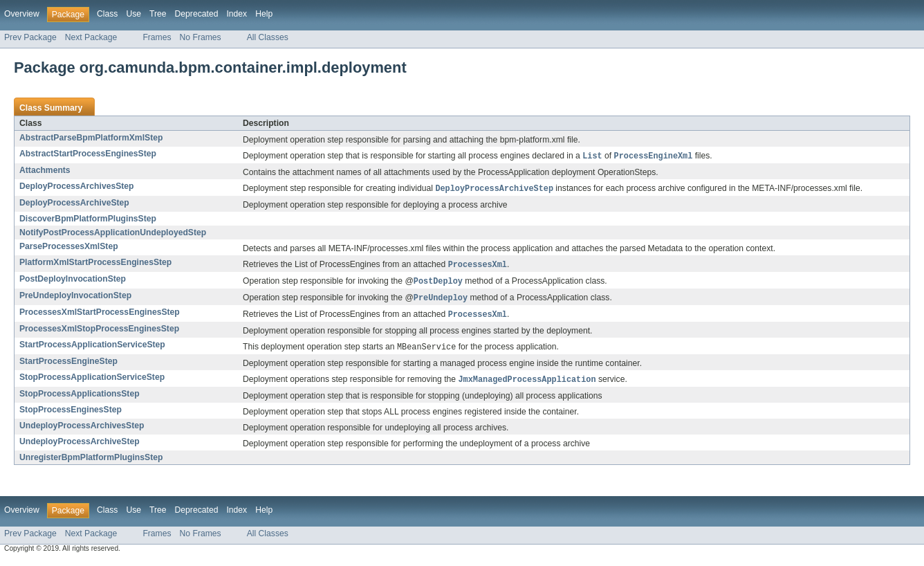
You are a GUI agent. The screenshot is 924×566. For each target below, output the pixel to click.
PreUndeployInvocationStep (75, 298)
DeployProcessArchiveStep (74, 204)
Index (237, 14)
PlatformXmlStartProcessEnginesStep (95, 264)
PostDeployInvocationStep (73, 281)
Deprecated (197, 14)
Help (264, 14)
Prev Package (30, 37)
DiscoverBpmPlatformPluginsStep (88, 220)
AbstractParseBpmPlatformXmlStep (91, 138)
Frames (157, 37)
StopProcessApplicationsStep (80, 399)
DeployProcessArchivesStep (77, 187)
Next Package (91, 37)
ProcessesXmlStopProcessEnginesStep (99, 333)
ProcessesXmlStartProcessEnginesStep (100, 316)
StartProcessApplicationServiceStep (92, 349)
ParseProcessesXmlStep (69, 248)
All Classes (268, 37)
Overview (22, 14)
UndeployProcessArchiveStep (80, 447)
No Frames (201, 37)
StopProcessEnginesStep (71, 415)
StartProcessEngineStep (68, 366)
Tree (158, 14)
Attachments (45, 171)
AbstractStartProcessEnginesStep (88, 154)
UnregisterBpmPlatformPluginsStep (91, 463)
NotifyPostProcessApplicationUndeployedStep (113, 234)
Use (133, 14)
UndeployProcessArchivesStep (82, 431)
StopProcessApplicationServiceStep (92, 382)
